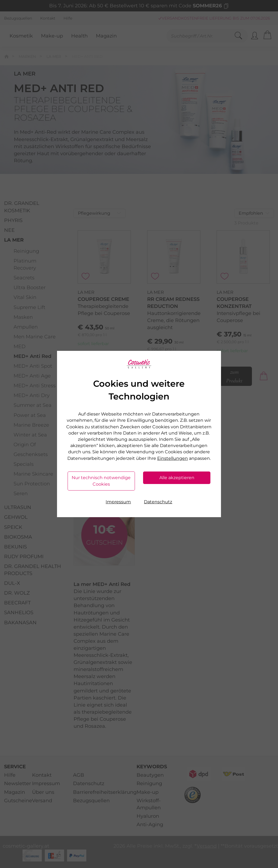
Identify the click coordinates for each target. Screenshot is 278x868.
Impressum (118, 502)
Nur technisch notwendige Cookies (101, 481)
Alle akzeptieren (177, 478)
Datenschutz (158, 502)
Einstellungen (173, 458)
